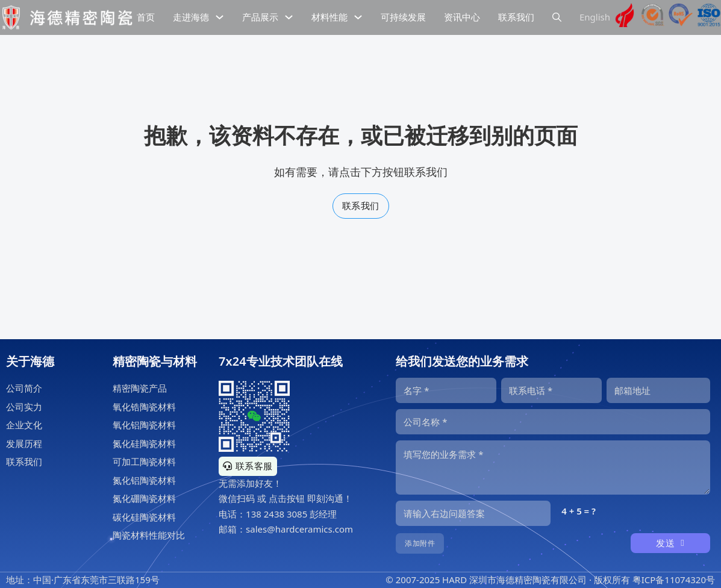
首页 (146, 17)
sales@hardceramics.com (299, 529)
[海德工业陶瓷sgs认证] (653, 17)
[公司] (553, 422)
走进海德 (191, 17)
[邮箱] (658, 390)
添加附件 (420, 543)
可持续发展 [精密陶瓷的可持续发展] (403, 17)
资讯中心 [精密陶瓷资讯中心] (462, 17)
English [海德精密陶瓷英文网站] (595, 17)
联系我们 (361, 205)
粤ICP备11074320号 (674, 580)
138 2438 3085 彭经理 (291, 514)
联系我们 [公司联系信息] (516, 17)
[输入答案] (473, 513)
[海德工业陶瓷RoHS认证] (681, 17)
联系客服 (248, 466)
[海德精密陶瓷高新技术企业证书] (625, 17)
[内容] (553, 468)
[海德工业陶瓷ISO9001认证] (709, 17)
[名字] (446, 390)
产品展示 (260, 17)
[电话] (551, 390)
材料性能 (329, 17)
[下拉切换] (220, 17)
